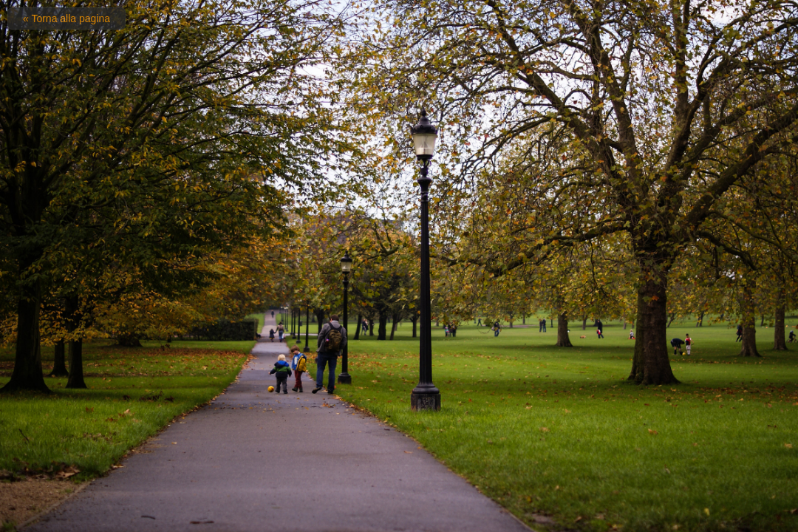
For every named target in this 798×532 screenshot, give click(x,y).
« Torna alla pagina (66, 18)
